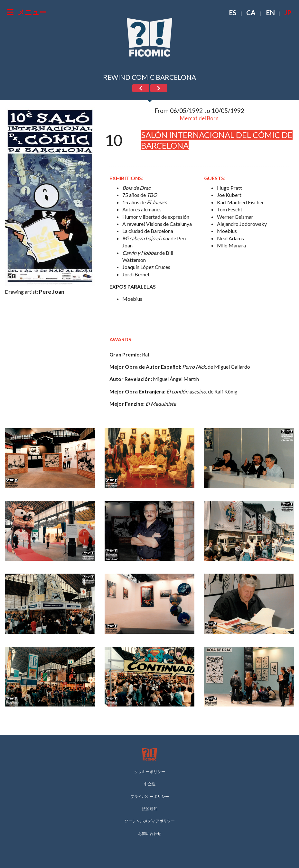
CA (251, 12)
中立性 (150, 784)
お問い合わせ (150, 833)
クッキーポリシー (150, 772)
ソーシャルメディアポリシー (150, 821)
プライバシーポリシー (150, 796)
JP (288, 12)
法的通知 (150, 809)
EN (270, 12)
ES (233, 12)
